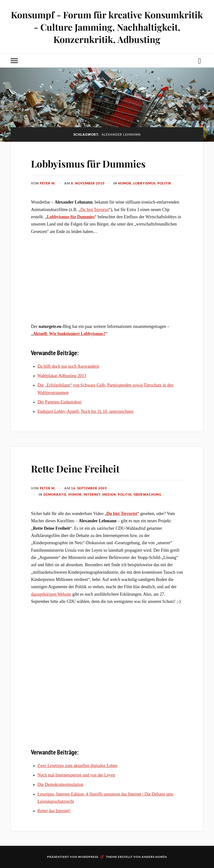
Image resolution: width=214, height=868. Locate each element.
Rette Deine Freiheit (80, 468)
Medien (109, 494)
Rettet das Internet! (54, 811)
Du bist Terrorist (95, 210)
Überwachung (147, 494)
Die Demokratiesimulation (60, 784)
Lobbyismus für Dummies (95, 163)
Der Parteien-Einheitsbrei (59, 402)
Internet (92, 494)
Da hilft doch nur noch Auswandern (68, 366)
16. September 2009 (89, 488)
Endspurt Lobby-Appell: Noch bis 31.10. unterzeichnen (85, 411)
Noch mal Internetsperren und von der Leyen (76, 775)
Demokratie (55, 494)
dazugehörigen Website (51, 594)
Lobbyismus (144, 183)
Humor (125, 183)
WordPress (88, 857)
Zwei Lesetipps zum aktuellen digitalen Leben (77, 766)
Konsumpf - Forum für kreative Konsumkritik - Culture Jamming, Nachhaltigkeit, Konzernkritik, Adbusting (107, 27)
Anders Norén (154, 857)
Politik (164, 183)
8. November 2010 (88, 183)
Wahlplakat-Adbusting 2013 (62, 376)
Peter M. (48, 183)
